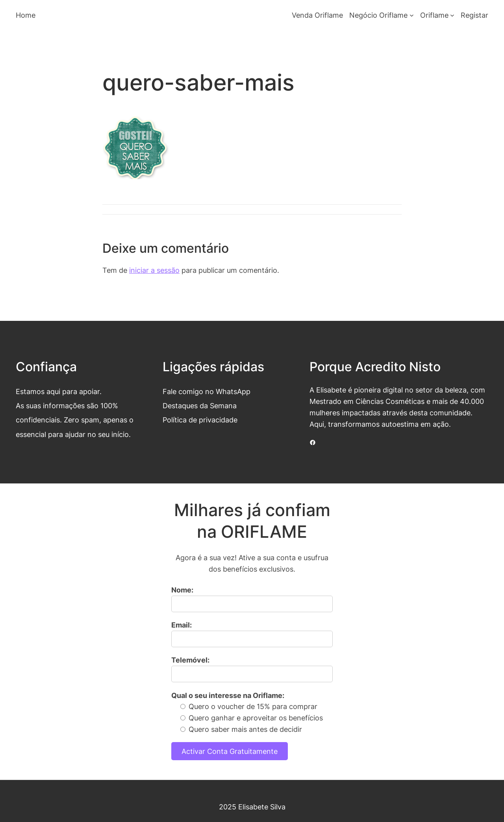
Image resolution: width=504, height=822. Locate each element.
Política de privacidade (200, 420)
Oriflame (434, 15)
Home (26, 15)
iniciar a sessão (154, 270)
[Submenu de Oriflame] (452, 15)
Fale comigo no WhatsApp (207, 391)
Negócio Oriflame (378, 15)
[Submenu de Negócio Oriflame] (412, 15)
